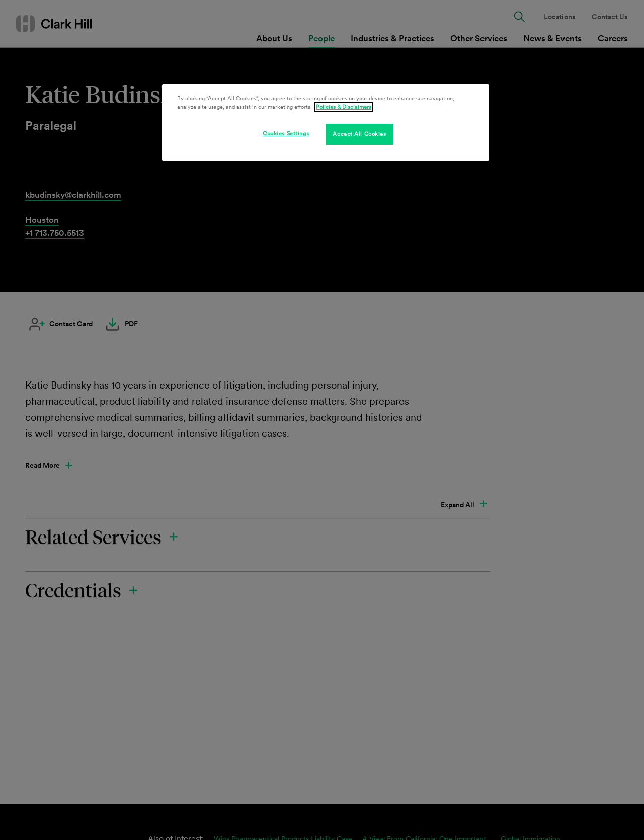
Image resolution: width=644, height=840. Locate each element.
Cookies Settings (286, 133)
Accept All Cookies (359, 134)
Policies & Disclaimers (344, 107)
